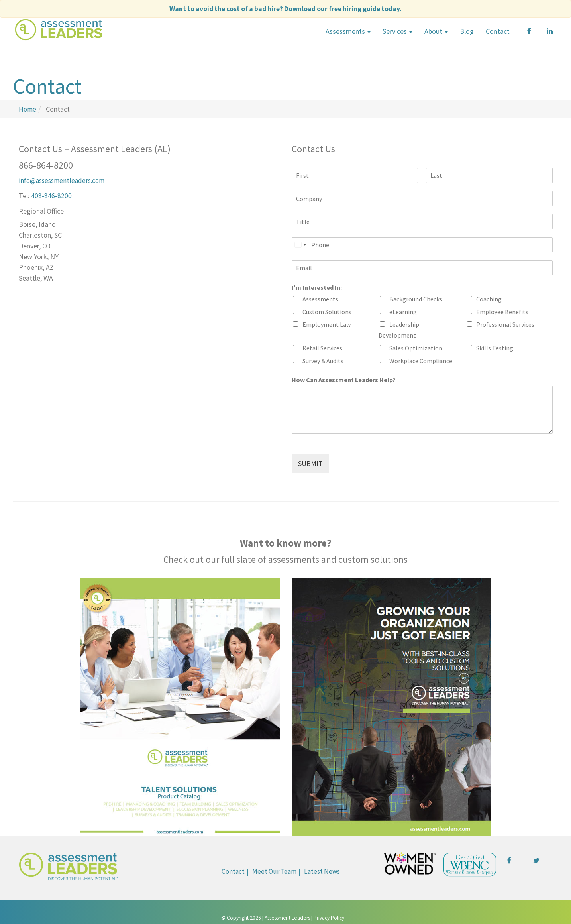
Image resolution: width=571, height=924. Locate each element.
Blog (467, 31)
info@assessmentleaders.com (64, 180)
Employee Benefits (502, 311)
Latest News (324, 870)
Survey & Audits (323, 360)
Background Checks (416, 298)
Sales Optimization (416, 347)
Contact (498, 31)
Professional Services (505, 324)
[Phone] (422, 244)
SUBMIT (310, 463)
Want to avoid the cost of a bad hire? (285, 9)
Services (397, 31)
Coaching (489, 298)
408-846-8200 (51, 194)
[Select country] (300, 244)
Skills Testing (495, 347)
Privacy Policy (329, 917)
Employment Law (327, 324)
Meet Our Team (274, 870)
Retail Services (322, 347)
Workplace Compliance (421, 360)
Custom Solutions (327, 311)
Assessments (348, 31)
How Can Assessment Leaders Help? (344, 379)
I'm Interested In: (317, 287)
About (436, 31)
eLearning (403, 311)
